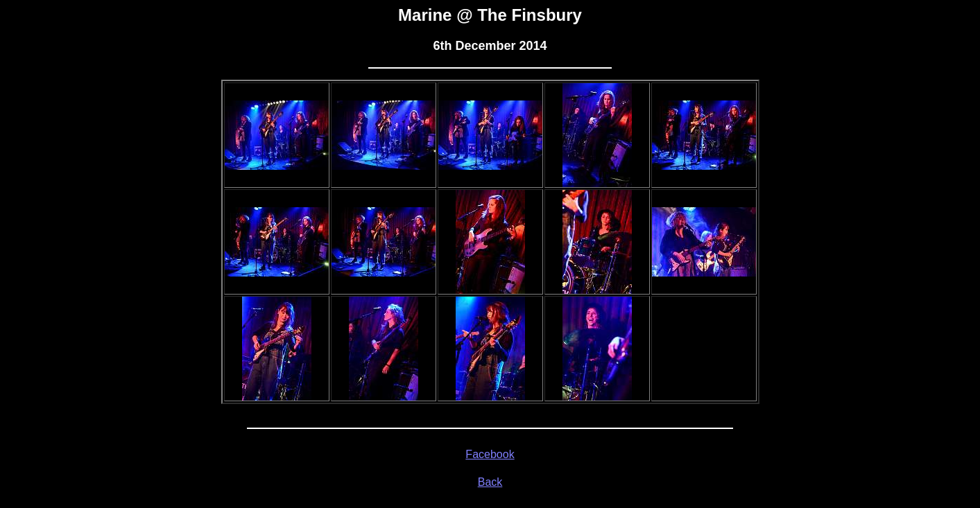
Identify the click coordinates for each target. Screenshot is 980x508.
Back (490, 482)
